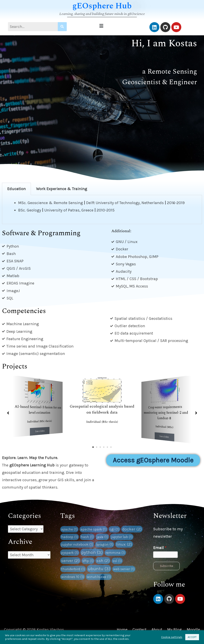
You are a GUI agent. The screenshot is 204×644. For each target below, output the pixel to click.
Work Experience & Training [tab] (62, 189)
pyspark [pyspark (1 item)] (70, 553)
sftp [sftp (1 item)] (88, 561)
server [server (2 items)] (70, 561)
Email (160, 548)
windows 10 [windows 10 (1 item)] (73, 577)
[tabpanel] (102, 210)
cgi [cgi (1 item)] (114, 529)
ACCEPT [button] (192, 637)
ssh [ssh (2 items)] (103, 561)
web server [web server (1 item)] (124, 569)
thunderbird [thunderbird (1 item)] (73, 569)
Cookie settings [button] (172, 637)
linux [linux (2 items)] (124, 544)
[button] (101, 26)
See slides (40, 431)
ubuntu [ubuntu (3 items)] (99, 569)
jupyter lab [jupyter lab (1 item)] (122, 537)
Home (122, 630)
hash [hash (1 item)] (87, 537)
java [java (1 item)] (102, 537)
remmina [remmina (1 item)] (115, 553)
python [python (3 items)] (92, 552)
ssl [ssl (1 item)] (117, 561)
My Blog (174, 630)
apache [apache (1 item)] (69, 529)
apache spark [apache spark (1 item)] (94, 529)
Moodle (193, 630)
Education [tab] (16, 189)
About (157, 630)
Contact (139, 630)
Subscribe (167, 566)
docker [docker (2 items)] (132, 529)
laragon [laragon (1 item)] (105, 544)
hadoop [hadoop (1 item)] (70, 537)
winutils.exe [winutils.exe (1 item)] (99, 577)
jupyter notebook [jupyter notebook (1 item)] (77, 544)
